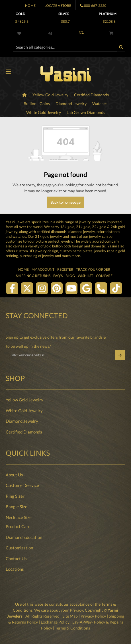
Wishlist (85, 276)
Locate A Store (58, 6)
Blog (70, 276)
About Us (14, 475)
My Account (43, 269)
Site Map (70, 616)
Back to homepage (65, 202)
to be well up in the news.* (29, 346)
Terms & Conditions (72, 628)
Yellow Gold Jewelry (24, 400)
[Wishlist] (20, 33)
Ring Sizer (15, 496)
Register (65, 269)
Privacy (77, 610)
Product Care (18, 526)
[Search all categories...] (65, 47)
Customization (19, 548)
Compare (104, 276)
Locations (15, 569)
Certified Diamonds (24, 432)
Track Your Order (93, 269)
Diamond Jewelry (22, 421)
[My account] (50, 33)
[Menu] (8, 72)
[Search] (121, 47)
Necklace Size (19, 517)
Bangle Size (17, 507)
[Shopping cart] (111, 33)
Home (30, 6)
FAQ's (58, 276)
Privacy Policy (93, 616)
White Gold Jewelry (24, 410)
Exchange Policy (55, 622)
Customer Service (22, 485)
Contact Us (16, 558)
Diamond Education (24, 537)
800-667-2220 (95, 6)
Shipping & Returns (33, 276)
